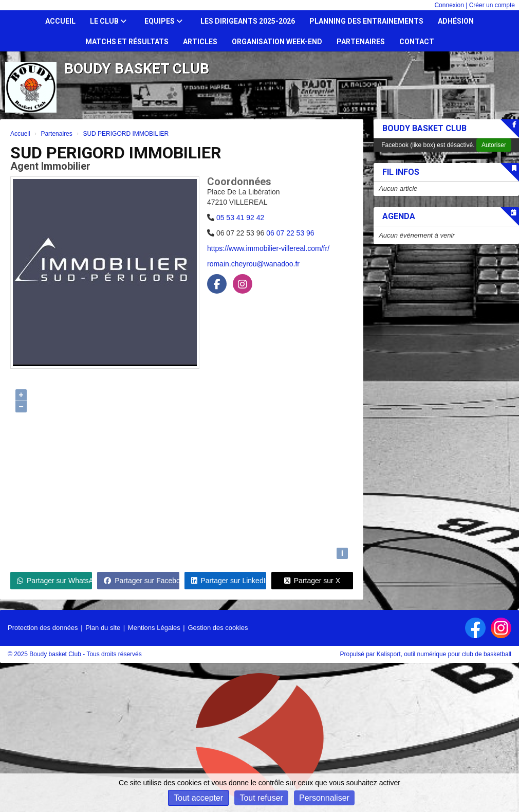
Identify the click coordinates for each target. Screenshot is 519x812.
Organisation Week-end (277, 42)
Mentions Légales (154, 628)
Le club (108, 21)
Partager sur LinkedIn (229, 581)
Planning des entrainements (366, 21)
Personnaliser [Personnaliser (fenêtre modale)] (324, 798)
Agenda (399, 216)
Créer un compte (492, 5)
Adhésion (456, 21)
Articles (200, 42)
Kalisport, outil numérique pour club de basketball (444, 654)
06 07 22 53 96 (290, 233)
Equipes (163, 21)
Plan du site (103, 628)
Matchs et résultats (127, 42)
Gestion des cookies (218, 628)
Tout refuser (261, 798)
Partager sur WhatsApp (54, 581)
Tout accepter (198, 798)
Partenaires (361, 42)
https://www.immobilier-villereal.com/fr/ (268, 248)
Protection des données (43, 628)
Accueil (60, 21)
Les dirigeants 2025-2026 (248, 21)
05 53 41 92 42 (240, 218)
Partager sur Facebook (141, 581)
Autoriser (494, 145)
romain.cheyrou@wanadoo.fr (253, 264)
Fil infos (401, 172)
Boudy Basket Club (424, 128)
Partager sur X (312, 581)
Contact (417, 42)
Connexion (449, 5)
